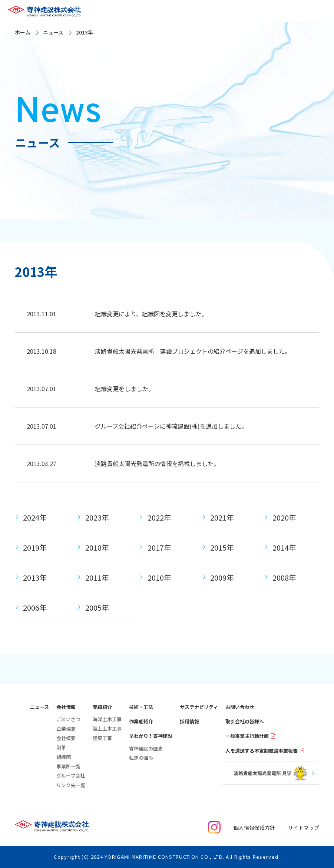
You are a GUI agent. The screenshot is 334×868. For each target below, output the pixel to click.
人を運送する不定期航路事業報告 (265, 751)
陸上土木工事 (107, 728)
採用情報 (189, 721)
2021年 (222, 517)
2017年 (159, 547)
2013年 (35, 577)
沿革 (61, 747)
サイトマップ (304, 828)
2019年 (35, 547)
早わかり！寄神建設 (151, 736)
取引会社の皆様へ (245, 721)
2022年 (159, 517)
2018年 (97, 547)
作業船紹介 (141, 721)
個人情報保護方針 (254, 828)
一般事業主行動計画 (250, 736)
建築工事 (102, 738)
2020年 (284, 517)
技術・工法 (141, 707)
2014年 (284, 547)
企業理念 (66, 728)
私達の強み (141, 758)
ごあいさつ (68, 719)
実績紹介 (102, 707)
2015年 (222, 547)
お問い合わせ (240, 707)
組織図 (64, 757)
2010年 (159, 577)
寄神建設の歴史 (146, 748)
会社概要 (66, 738)
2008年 (284, 577)
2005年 (97, 608)
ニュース (39, 707)
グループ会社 (71, 775)
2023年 (97, 517)
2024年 (35, 517)
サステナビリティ (199, 707)
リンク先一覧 (71, 785)
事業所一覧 (68, 766)
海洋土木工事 (107, 719)
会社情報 (66, 707)
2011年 (97, 577)
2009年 (222, 577)
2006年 (35, 608)
